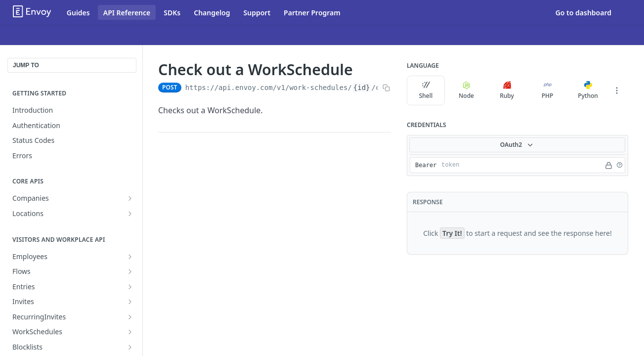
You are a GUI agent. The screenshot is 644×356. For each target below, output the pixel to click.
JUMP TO (26, 65)
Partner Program (312, 13)
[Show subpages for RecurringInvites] (130, 317)
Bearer (426, 165)
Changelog (212, 13)
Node (466, 90)
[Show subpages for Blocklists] (130, 347)
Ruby (507, 90)
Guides (78, 13)
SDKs (172, 13)
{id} (362, 88)
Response (428, 202)
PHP (548, 90)
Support (257, 13)
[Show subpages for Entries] (130, 287)
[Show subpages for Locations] (130, 214)
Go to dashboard (583, 13)
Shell (426, 90)
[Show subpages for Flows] (130, 271)
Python (588, 90)
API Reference (127, 13)
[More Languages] (617, 90)
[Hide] (609, 165)
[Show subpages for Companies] (130, 198)
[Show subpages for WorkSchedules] (130, 332)
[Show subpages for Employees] (130, 257)
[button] (619, 165)
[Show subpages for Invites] (130, 302)
